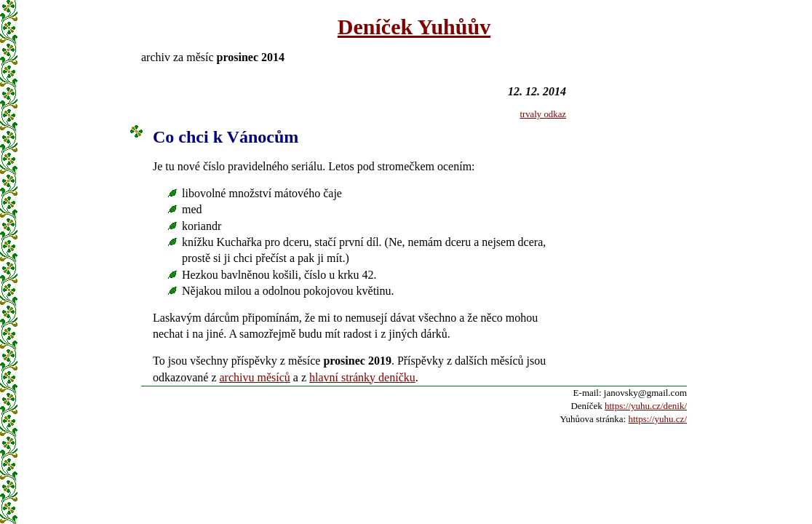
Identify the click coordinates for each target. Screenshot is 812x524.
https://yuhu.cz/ (657, 419)
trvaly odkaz (543, 114)
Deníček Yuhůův (414, 27)
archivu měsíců (255, 377)
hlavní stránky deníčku (362, 377)
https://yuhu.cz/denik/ (646, 406)
